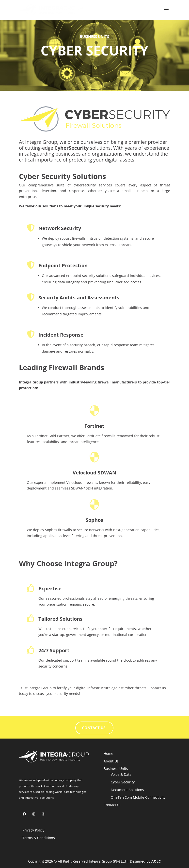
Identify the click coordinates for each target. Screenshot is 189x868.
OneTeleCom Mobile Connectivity (138, 797)
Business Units (116, 769)
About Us (111, 761)
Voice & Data (121, 774)
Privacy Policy (33, 830)
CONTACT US (94, 728)
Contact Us (112, 805)
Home (108, 753)
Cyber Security (123, 782)
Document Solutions (127, 790)
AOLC (156, 861)
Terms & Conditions (39, 838)
